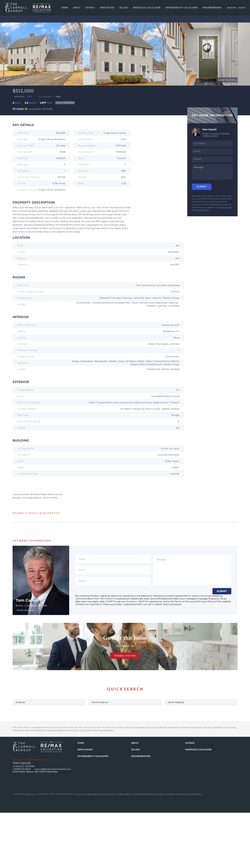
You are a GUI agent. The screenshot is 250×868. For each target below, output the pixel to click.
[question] (212, 172)
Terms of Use (226, 207)
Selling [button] (124, 8)
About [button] (77, 8)
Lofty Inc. (31, 794)
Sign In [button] (242, 8)
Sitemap (182, 794)
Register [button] (232, 8)
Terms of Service (184, 601)
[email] (212, 151)
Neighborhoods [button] (212, 8)
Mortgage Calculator (147, 8)
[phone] (212, 159)
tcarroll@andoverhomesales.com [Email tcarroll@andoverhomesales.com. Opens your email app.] (53, 769)
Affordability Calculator (182, 8)
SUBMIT (222, 591)
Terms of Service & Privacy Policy (96, 794)
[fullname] (212, 144)
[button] (82, 743)
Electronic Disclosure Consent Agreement (164, 596)
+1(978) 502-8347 (210, 136)
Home (65, 8)
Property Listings (165, 794)
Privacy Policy (203, 210)
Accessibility (195, 794)
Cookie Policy (124, 794)
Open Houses (107, 8)
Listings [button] (90, 8)
